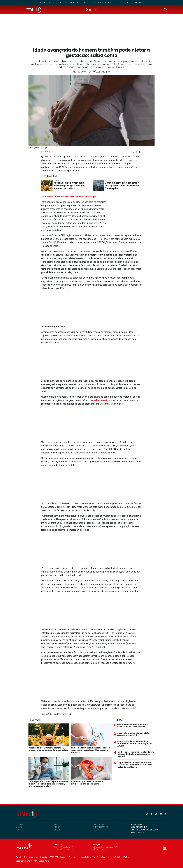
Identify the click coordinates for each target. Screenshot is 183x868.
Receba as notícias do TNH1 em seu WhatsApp (71, 197)
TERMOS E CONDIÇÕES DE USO (144, 830)
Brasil (87, 3)
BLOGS (57, 827)
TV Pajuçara (97, 3)
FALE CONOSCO (138, 832)
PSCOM (96, 830)
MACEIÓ (19, 827)
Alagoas (62, 3)
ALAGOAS (20, 830)
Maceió (53, 3)
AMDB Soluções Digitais (41, 861)
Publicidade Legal (124, 3)
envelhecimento (100, 400)
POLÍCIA (58, 825)
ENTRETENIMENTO (101, 827)
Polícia (71, 3)
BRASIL (57, 830)
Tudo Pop (110, 3)
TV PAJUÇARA (99, 825)
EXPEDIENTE (137, 825)
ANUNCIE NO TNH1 (139, 827)
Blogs (80, 3)
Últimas (44, 3)
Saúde (92, 10)
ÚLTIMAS (19, 825)
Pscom (138, 3)
